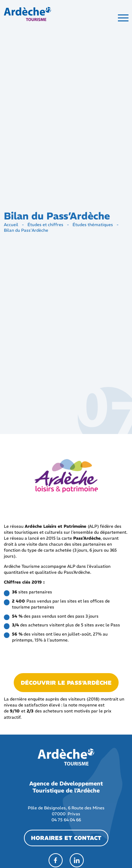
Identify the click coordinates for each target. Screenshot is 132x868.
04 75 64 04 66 (66, 820)
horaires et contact (66, 838)
